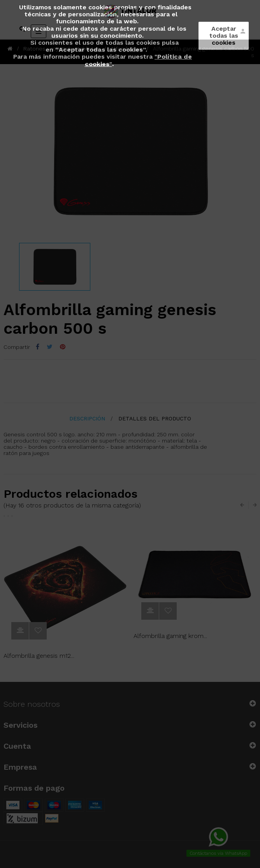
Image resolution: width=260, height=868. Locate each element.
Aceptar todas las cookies (224, 36)
